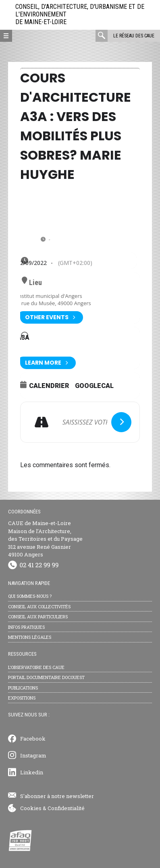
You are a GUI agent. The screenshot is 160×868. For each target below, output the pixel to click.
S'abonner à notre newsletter (57, 796)
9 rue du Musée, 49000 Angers (54, 303)
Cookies (31, 808)
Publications (23, 688)
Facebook (33, 739)
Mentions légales (30, 637)
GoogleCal (94, 386)
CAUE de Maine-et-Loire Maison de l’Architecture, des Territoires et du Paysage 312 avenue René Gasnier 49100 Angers (45, 539)
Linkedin (32, 772)
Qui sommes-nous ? (30, 596)
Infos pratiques (26, 627)
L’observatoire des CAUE (36, 667)
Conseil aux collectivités (39, 606)
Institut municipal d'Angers (50, 296)
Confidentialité (66, 808)
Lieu (35, 283)
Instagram (33, 755)
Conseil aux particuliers (38, 617)
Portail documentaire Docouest (46, 677)
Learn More (46, 363)
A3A (23, 338)
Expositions (22, 698)
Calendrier (49, 386)
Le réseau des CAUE (134, 36)
